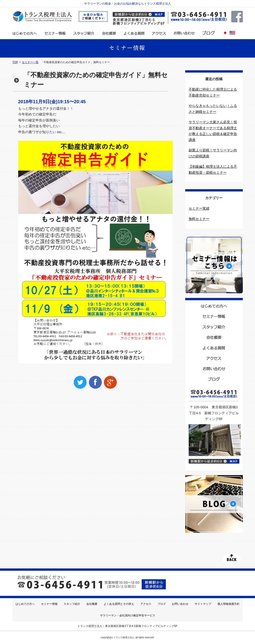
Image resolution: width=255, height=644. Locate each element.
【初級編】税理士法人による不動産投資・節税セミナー (213, 169)
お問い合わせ (180, 604)
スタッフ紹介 (72, 604)
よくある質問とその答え (119, 604)
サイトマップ (203, 604)
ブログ (162, 604)
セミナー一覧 (30, 62)
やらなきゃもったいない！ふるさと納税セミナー (213, 109)
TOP (15, 62)
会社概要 (92, 604)
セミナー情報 (49, 604)
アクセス (146, 604)
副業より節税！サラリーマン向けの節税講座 (213, 153)
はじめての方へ (25, 604)
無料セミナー (199, 219)
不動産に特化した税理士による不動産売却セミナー (213, 92)
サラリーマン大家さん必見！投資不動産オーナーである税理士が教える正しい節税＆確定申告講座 (213, 131)
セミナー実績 (199, 208)
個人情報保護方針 (229, 604)
